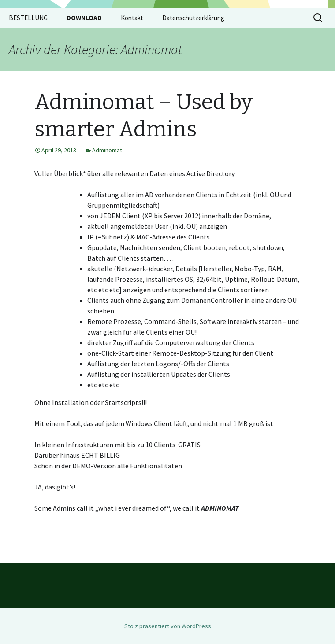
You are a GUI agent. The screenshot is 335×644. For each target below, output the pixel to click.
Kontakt (132, 18)
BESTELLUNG (28, 18)
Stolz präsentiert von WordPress (168, 626)
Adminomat (107, 150)
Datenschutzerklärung (193, 18)
